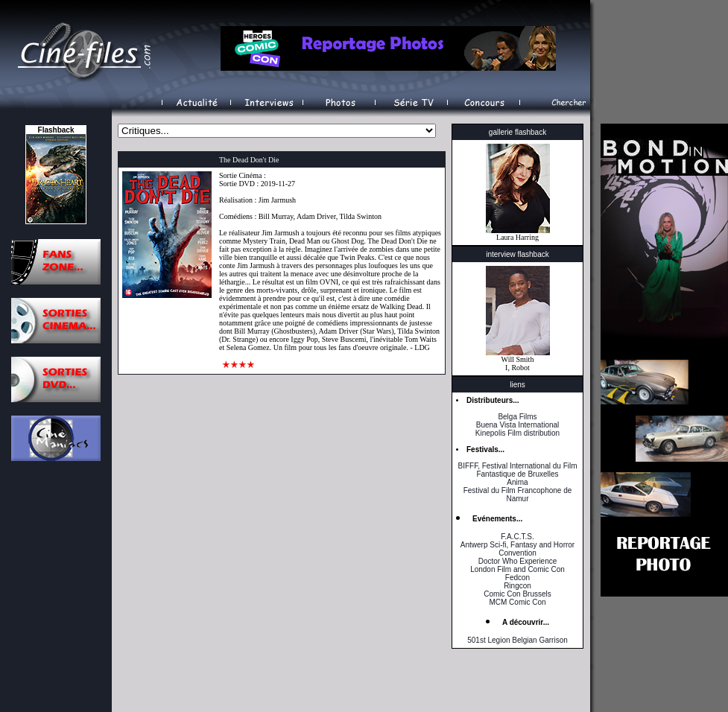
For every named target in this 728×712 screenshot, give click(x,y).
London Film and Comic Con (517, 569)
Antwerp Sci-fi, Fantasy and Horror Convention (517, 549)
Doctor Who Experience (518, 561)
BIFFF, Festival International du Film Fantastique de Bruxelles (517, 470)
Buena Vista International (518, 425)
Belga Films (517, 417)
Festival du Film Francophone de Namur (518, 495)
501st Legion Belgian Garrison (517, 640)
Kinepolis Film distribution (517, 433)
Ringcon (517, 586)
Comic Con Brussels (517, 594)
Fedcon (517, 578)
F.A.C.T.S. (517, 537)
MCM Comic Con (517, 602)
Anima (517, 482)
